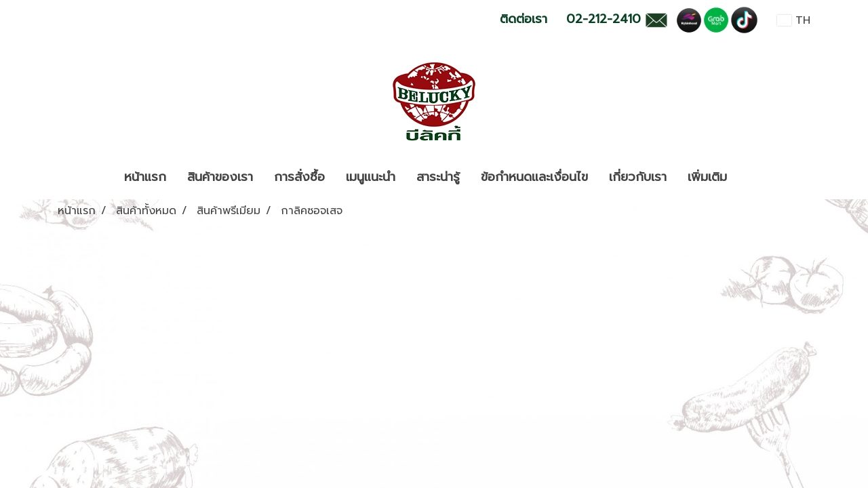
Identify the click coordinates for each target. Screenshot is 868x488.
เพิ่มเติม (707, 177)
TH (794, 20)
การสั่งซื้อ (299, 177)
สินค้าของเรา (220, 177)
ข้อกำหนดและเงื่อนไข (534, 177)
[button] (749, 178)
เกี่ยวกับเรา (638, 177)
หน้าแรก (145, 177)
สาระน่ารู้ (438, 177)
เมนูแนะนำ (371, 177)
